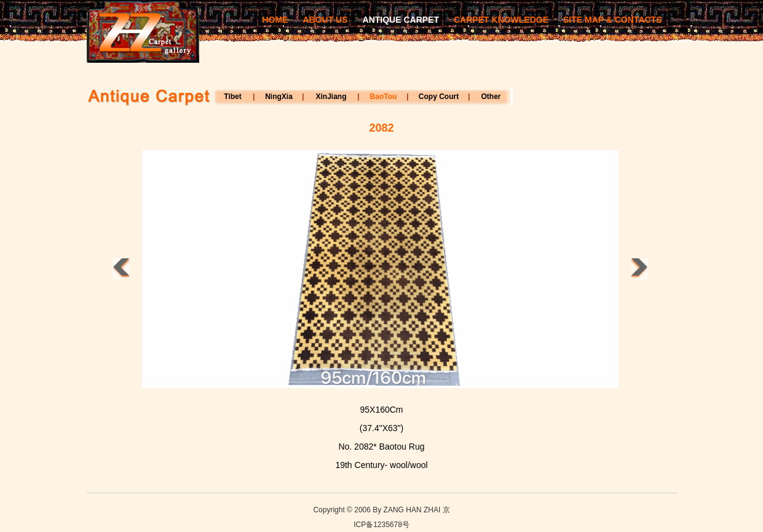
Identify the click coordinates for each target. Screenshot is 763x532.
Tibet (232, 97)
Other (491, 97)
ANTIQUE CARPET (401, 20)
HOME (275, 20)
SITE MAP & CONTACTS (613, 20)
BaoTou (384, 97)
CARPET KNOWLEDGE (501, 20)
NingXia (279, 97)
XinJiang (331, 97)
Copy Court (439, 97)
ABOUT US (325, 20)
